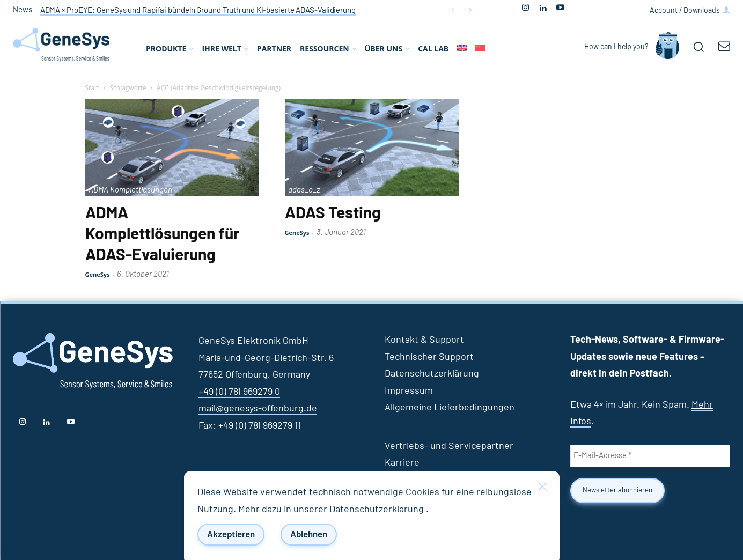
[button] (698, 47)
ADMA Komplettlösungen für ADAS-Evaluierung (162, 234)
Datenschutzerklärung (378, 510)
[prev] (453, 10)
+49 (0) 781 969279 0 (239, 392)
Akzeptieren (231, 535)
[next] (470, 10)
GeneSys (98, 274)
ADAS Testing (333, 213)
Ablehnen (309, 535)
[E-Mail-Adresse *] (650, 456)
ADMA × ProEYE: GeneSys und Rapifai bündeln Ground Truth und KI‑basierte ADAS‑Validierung (198, 10)
